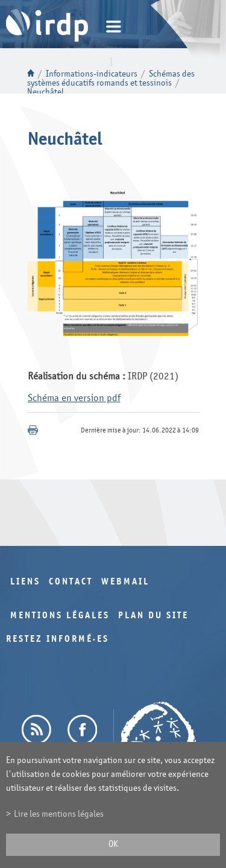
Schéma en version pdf (74, 398)
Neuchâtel (46, 92)
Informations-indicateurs (92, 74)
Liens (25, 582)
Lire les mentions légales (59, 814)
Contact (71, 582)
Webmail (125, 582)
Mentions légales (60, 616)
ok (113, 844)
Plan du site (153, 616)
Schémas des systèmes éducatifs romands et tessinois (111, 78)
